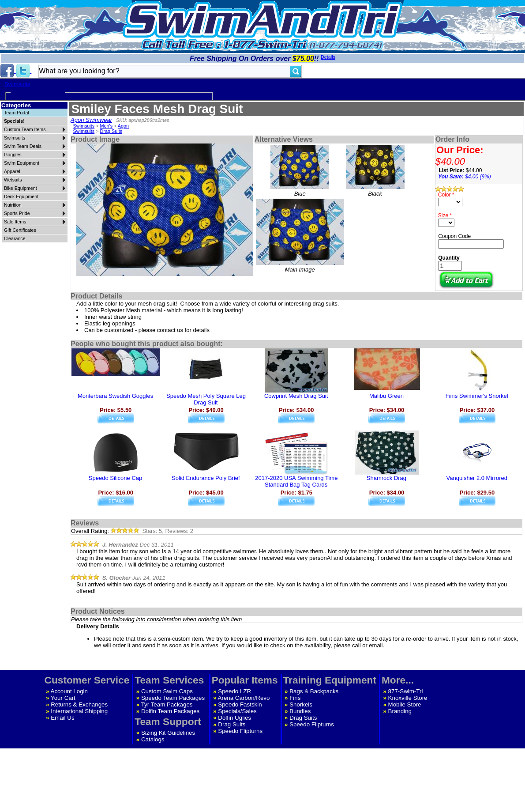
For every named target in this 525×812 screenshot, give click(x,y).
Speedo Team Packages (173, 698)
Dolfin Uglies (234, 718)
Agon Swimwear (91, 120)
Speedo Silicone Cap (115, 478)
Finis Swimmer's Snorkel (477, 396)
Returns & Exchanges (79, 704)
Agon (123, 126)
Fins (295, 698)
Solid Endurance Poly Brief (206, 478)
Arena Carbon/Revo (244, 698)
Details (328, 57)
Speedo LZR (234, 691)
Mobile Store (405, 704)
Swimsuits (17, 84)
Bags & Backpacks (314, 691)
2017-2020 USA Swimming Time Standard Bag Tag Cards (296, 481)
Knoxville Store (408, 698)
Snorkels (301, 704)
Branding (400, 711)
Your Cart (63, 698)
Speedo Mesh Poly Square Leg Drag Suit (206, 399)
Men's (107, 126)
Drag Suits (111, 131)
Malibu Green (386, 396)
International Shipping (79, 711)
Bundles (300, 711)
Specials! (14, 121)
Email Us (62, 718)
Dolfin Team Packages (170, 711)
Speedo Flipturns (240, 731)
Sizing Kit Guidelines (168, 733)
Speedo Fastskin (240, 704)
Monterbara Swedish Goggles (115, 396)
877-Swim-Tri (406, 691)
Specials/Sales (237, 711)
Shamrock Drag (386, 478)
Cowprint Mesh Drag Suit (296, 396)
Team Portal (17, 113)
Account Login (69, 691)
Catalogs (153, 739)
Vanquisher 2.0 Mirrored (477, 478)
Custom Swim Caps (167, 691)
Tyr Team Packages (167, 704)
